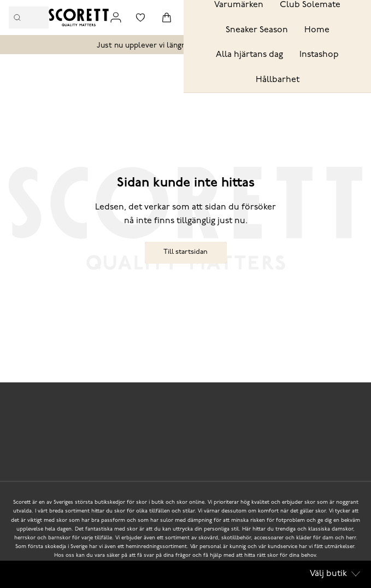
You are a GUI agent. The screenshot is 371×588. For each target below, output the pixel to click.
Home (317, 30)
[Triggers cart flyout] (167, 18)
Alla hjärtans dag (249, 55)
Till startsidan (185, 252)
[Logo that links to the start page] (79, 18)
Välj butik (335, 574)
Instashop (319, 55)
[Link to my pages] (116, 18)
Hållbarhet (278, 80)
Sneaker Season (257, 30)
